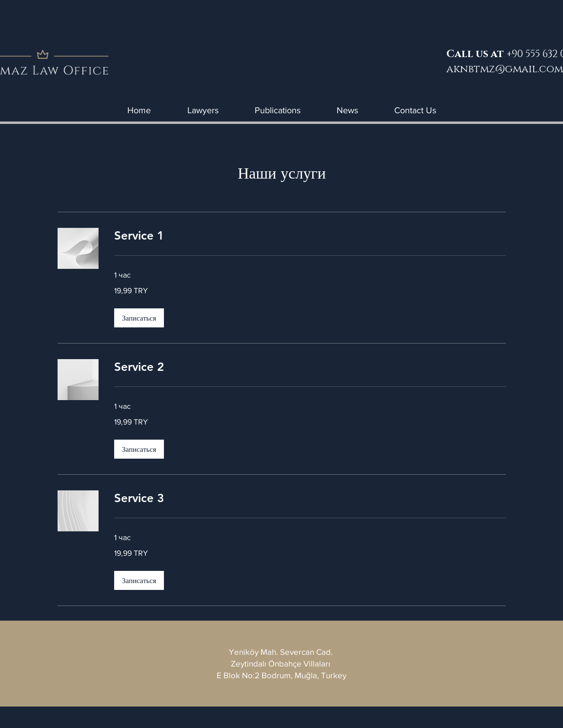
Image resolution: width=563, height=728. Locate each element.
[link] (310, 236)
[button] (139, 318)
